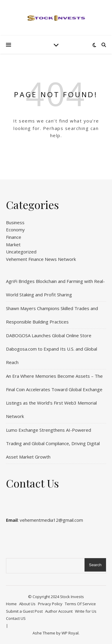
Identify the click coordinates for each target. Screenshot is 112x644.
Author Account (59, 611)
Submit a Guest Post (24, 611)
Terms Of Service (80, 604)
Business (15, 222)
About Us (27, 604)
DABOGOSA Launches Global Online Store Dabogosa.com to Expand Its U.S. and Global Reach (52, 349)
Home (11, 604)
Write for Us (86, 611)
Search (95, 565)
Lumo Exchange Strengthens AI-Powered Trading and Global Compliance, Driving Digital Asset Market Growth (53, 443)
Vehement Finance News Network (41, 259)
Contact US (16, 618)
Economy (15, 230)
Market (13, 244)
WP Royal (70, 633)
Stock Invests (72, 597)
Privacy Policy (50, 604)
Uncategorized (21, 252)
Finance (14, 237)
